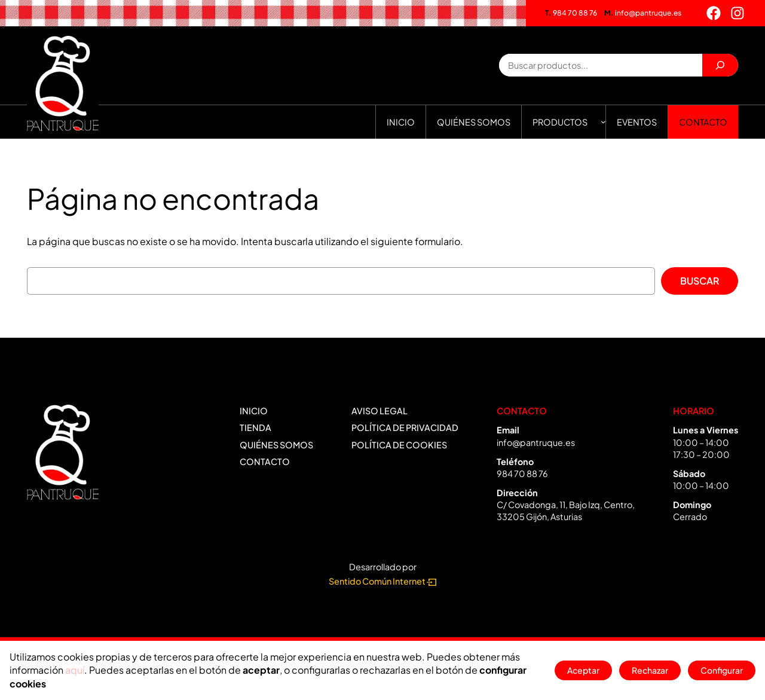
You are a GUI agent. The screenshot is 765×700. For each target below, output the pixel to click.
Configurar (721, 670)
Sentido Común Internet (382, 581)
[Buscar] (720, 65)
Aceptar (579, 670)
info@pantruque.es (643, 13)
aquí (75, 670)
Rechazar (648, 670)
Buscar (700, 281)
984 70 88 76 (571, 13)
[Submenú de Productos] (603, 122)
